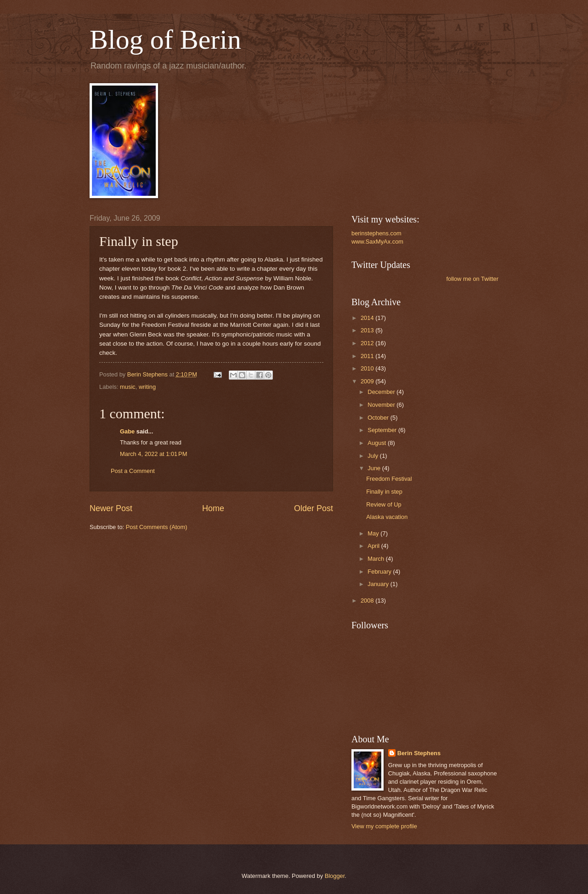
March (376, 559)
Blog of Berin (165, 40)
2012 (368, 343)
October (379, 418)
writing (147, 387)
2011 (368, 356)
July (373, 456)
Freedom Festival (389, 479)
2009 (368, 381)
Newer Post (111, 508)
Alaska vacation (387, 517)
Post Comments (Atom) (157, 527)
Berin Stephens (419, 753)
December (382, 392)
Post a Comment (133, 471)
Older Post (314, 508)
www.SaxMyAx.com (377, 242)
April (374, 546)
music (128, 387)
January (379, 584)
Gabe (127, 431)
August (378, 443)
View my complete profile (384, 826)
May (374, 533)
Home (213, 508)
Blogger (335, 876)
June (375, 468)
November (382, 405)
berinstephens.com (376, 233)
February (380, 572)
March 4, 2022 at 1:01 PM (153, 454)
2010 (368, 368)
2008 (368, 601)
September (383, 430)
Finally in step (384, 492)
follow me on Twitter (472, 279)
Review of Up (384, 504)
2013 (368, 330)
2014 (368, 318)
